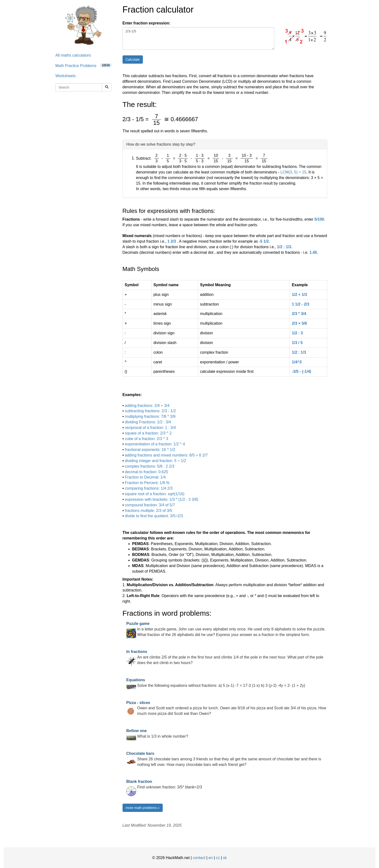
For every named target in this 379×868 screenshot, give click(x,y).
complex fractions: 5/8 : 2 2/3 (150, 466)
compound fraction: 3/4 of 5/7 (150, 505)
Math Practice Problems (84, 65)
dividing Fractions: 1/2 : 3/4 (148, 422)
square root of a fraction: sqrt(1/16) (155, 494)
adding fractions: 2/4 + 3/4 (147, 406)
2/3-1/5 (198, 38)
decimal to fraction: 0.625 (147, 472)
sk (225, 858)
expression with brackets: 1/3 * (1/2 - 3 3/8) (162, 499)
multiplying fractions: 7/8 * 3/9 (150, 416)
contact (199, 858)
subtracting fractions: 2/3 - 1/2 (150, 411)
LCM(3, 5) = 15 (293, 172)
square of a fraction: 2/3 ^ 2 (148, 433)
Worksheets (66, 76)
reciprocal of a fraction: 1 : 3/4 (150, 428)
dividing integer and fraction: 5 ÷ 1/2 (156, 461)
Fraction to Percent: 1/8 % (147, 483)
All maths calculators (73, 55)
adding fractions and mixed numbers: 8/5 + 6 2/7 (166, 455)
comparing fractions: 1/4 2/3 (149, 488)
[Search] (107, 87)
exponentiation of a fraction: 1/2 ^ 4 (155, 444)
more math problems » (143, 808)
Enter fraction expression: (146, 23)
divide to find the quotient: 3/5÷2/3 (154, 516)
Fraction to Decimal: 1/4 (145, 477)
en (211, 858)
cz (218, 858)
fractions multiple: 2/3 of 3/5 (149, 511)
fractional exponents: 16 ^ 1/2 (150, 450)
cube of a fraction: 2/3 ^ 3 (147, 439)
